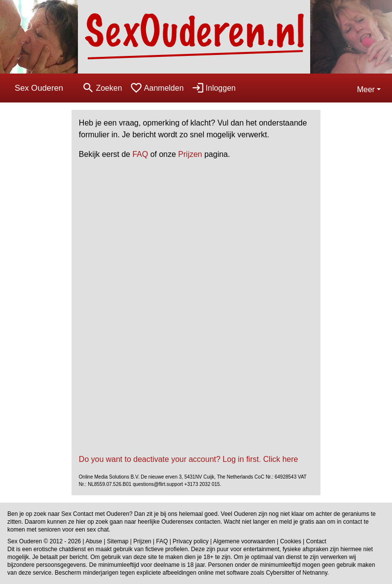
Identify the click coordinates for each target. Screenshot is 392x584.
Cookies (290, 541)
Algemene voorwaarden (244, 541)
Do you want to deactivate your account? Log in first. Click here (188, 459)
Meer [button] (366, 89)
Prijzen (190, 154)
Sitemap (118, 541)
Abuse (94, 541)
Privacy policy (190, 541)
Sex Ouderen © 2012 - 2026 (44, 541)
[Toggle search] (102, 88)
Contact (316, 541)
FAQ (140, 154)
